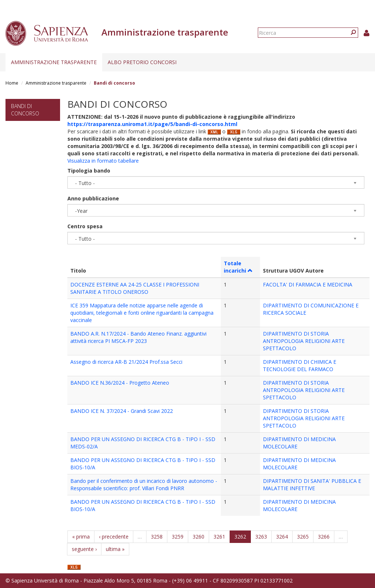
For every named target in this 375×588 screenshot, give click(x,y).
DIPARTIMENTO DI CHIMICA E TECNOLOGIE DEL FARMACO (300, 365)
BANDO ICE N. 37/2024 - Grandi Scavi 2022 (122, 411)
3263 (261, 537)
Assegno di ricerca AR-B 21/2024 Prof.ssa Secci (126, 362)
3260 (198, 537)
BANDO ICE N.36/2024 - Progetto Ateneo (120, 383)
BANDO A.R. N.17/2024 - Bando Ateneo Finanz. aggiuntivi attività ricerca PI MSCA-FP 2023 (138, 337)
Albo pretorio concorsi (142, 62)
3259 (178, 537)
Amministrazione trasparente (54, 62)
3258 (157, 537)
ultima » (115, 549)
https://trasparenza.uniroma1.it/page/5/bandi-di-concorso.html (152, 124)
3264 (282, 537)
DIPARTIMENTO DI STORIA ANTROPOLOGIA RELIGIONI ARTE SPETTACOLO (304, 341)
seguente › (84, 549)
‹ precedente (114, 537)
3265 (303, 537)
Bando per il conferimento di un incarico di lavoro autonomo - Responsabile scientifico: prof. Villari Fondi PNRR (144, 485)
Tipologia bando (89, 171)
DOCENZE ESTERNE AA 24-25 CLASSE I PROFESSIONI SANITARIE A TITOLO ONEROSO (135, 288)
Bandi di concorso (25, 110)
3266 (324, 537)
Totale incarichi (238, 267)
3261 (219, 537)
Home (12, 83)
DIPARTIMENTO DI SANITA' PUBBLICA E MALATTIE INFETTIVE (312, 485)
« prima (81, 537)
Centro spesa (85, 226)
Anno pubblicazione (93, 198)
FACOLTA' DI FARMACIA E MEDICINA (308, 284)
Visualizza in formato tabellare (103, 161)
